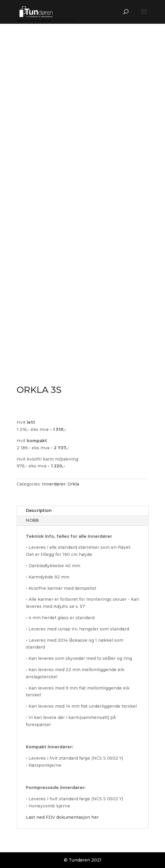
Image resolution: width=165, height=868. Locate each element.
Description (39, 510)
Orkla (73, 484)
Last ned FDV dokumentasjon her (62, 817)
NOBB (32, 520)
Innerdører (54, 484)
